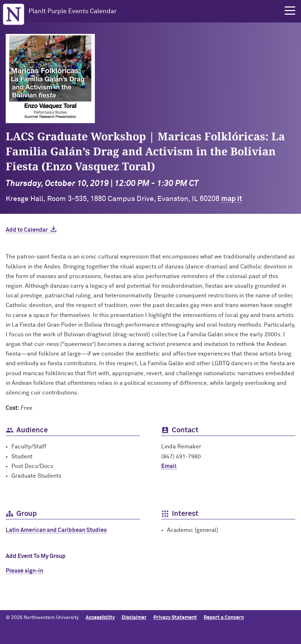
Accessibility (100, 618)
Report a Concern (224, 618)
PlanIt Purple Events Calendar (73, 11)
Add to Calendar (27, 230)
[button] (290, 11)
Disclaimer (134, 618)
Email (169, 466)
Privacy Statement (175, 618)
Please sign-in (24, 571)
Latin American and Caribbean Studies (56, 530)
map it (232, 199)
